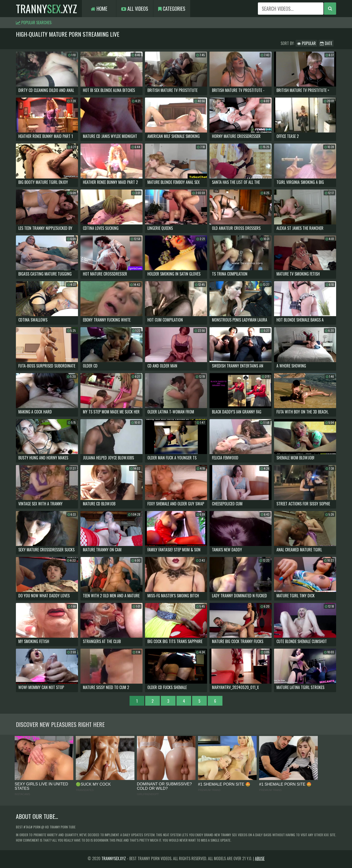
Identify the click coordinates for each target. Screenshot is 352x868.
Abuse (260, 858)
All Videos (135, 9)
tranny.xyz (46, 9)
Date (326, 43)
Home (99, 9)
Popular (306, 43)
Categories (172, 9)
